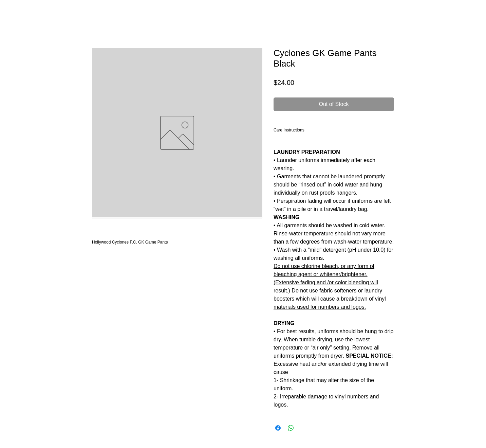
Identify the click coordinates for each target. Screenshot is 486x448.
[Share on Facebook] (278, 428)
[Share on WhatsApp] (291, 428)
